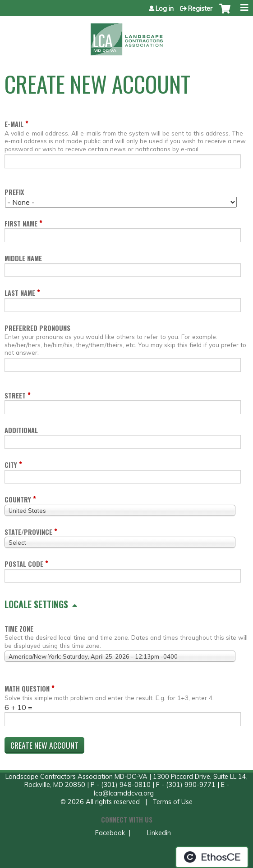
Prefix (14, 192)
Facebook (109, 833)
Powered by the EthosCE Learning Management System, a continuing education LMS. (212, 857)
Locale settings (36, 604)
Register (200, 9)
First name (21, 224)
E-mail (14, 124)
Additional (21, 430)
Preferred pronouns (37, 328)
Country (18, 500)
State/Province (28, 532)
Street (15, 396)
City (11, 465)
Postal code (24, 564)
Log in (165, 9)
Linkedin (158, 833)
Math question (27, 689)
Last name (20, 293)
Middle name (23, 258)
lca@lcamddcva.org (124, 793)
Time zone (19, 629)
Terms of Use (172, 802)
